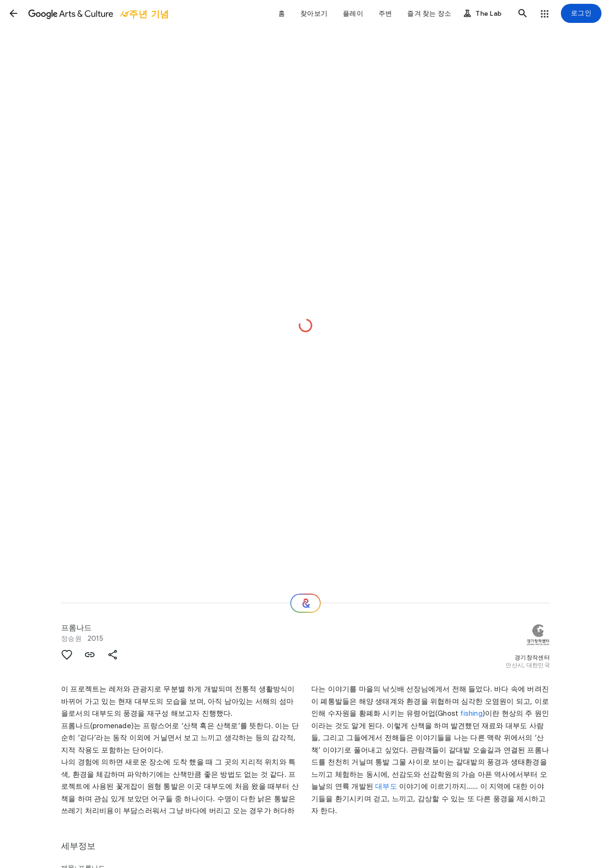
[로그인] (581, 13)
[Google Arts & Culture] (98, 13)
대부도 (386, 786)
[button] (13, 13)
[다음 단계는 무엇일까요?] (305, 603)
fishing (471, 713)
